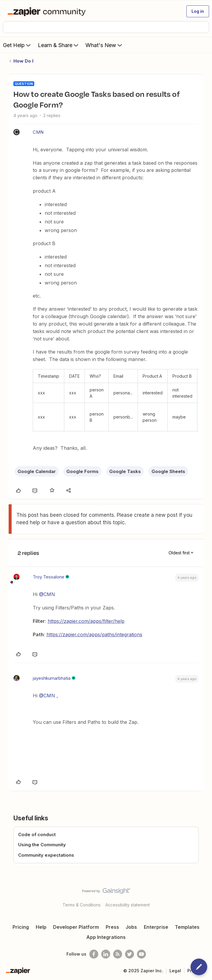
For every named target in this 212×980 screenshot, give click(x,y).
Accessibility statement (128, 905)
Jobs (131, 927)
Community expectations (46, 855)
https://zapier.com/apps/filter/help (86, 621)
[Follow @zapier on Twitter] (130, 954)
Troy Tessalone (49, 577)
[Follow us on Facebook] (94, 954)
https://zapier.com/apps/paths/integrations (94, 634)
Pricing (21, 927)
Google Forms (82, 471)
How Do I (23, 61)
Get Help (17, 45)
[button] (198, 11)
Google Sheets (168, 471)
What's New (104, 45)
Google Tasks (125, 471)
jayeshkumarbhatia (52, 678)
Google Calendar (37, 471)
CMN (38, 132)
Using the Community (42, 845)
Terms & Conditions (82, 905)
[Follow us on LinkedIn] (106, 954)
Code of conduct (37, 834)
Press (112, 927)
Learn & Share (59, 45)
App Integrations (106, 937)
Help (41, 927)
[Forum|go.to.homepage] (48, 11)
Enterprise (156, 927)
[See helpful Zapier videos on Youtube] (141, 954)
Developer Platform (76, 927)
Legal (175, 971)
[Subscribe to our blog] (118, 954)
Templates (187, 927)
